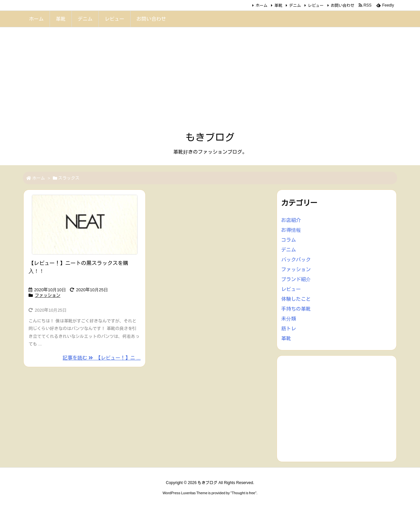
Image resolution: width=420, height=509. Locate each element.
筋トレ (289, 329)
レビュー (316, 6)
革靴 (278, 6)
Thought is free (243, 493)
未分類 (289, 319)
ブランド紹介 (296, 279)
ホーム (262, 6)
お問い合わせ (343, 6)
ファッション (48, 295)
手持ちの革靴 (296, 309)
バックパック (296, 260)
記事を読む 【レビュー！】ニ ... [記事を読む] (102, 358)
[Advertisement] (210, 81)
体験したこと (296, 299)
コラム (289, 240)
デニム (295, 6)
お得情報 (291, 230)
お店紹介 (291, 220)
